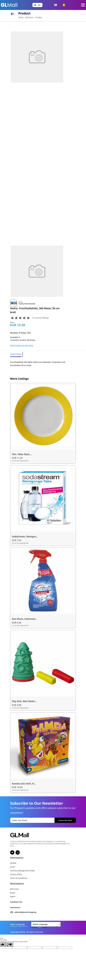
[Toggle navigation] (83, 5)
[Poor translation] (9, 944)
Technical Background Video (22, 871)
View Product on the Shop (22, 345)
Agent (13, 896)
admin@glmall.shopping (25, 912)
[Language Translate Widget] (46, 924)
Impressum (15, 907)
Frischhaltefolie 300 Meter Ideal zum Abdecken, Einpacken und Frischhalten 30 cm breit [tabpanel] (38, 364)
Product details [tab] (16, 354)
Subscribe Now (65, 820)
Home (21, 17)
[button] (37, 5)
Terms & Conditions (19, 878)
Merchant (14, 889)
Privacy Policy (16, 874)
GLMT (13, 867)
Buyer (13, 893)
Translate (42, 927)
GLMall (13, 863)
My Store (29, 17)
